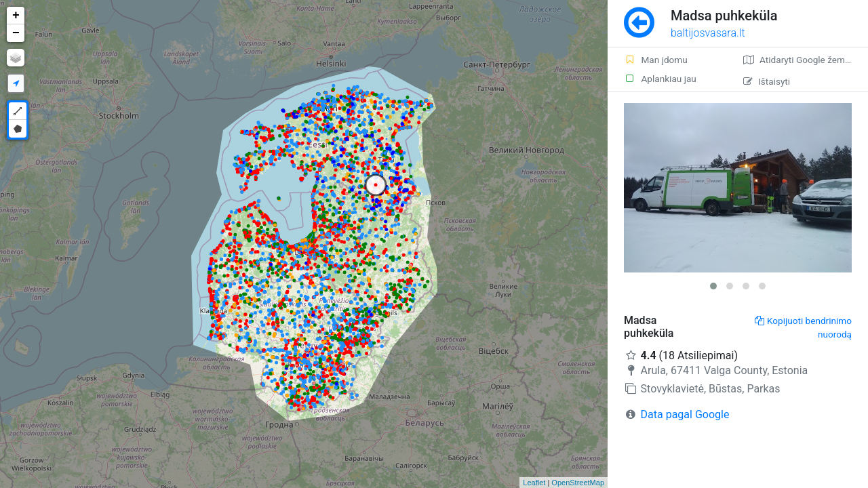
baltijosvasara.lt (708, 33)
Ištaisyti (767, 81)
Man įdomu (656, 60)
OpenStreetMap (578, 483)
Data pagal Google (685, 414)
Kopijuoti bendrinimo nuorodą (803, 327)
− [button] (16, 33)
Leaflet (534, 483)
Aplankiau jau (660, 79)
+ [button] (16, 16)
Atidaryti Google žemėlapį (804, 60)
